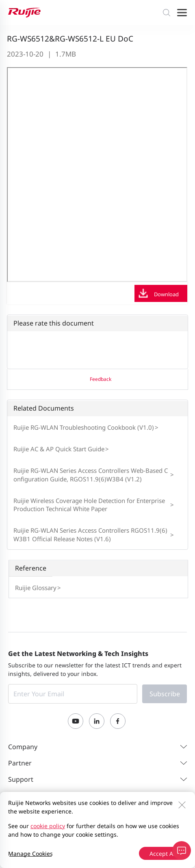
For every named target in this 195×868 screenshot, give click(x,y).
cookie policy (48, 826)
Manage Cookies (30, 854)
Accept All (163, 854)
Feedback (101, 379)
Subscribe (165, 694)
